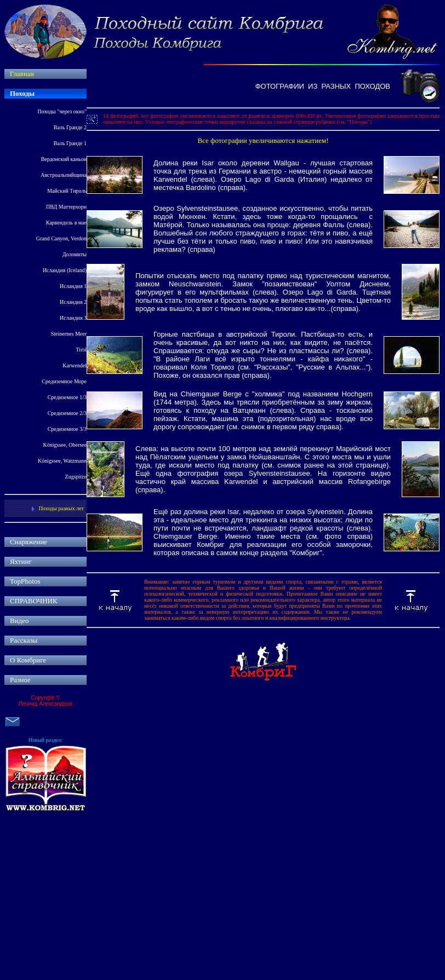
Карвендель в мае (66, 223)
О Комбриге (28, 660)
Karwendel (75, 365)
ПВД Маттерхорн (66, 207)
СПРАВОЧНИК (34, 601)
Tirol (81, 350)
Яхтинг (21, 561)
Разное (20, 680)
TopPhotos (25, 581)
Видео (19, 621)
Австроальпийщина (64, 175)
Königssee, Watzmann (62, 461)
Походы (22, 93)
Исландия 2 (73, 302)
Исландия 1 (73, 286)
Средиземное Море (64, 381)
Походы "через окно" (62, 111)
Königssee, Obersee (65, 445)
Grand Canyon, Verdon (61, 238)
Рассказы (24, 640)
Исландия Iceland (65, 270)
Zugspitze (76, 477)
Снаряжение (28, 542)
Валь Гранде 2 (70, 127)
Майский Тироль (67, 191)
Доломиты (75, 254)
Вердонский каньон (64, 159)
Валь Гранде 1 (70, 143)
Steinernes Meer (69, 334)
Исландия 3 (73, 318)
